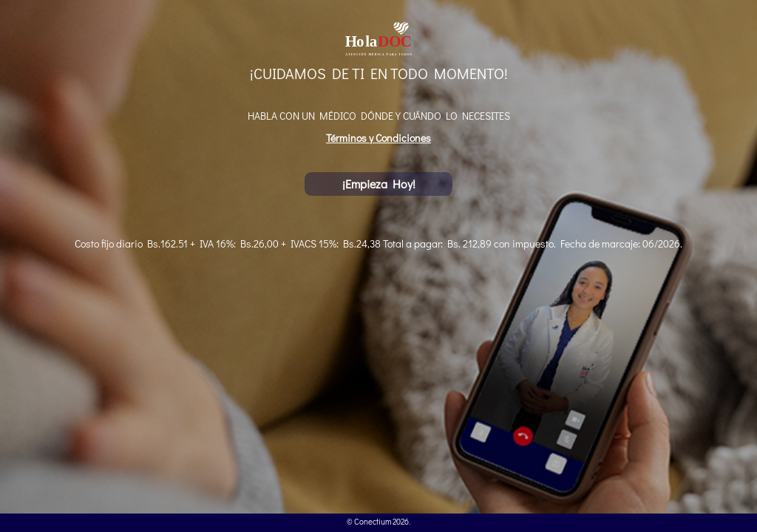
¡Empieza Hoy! (379, 184)
